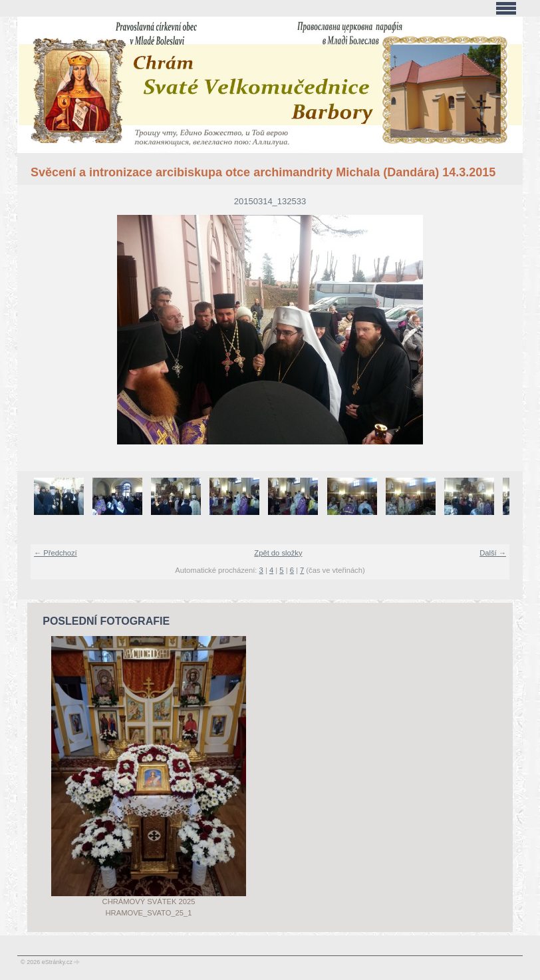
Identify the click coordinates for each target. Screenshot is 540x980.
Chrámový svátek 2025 (149, 901)
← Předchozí (56, 553)
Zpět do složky (278, 553)
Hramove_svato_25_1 (149, 913)
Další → (493, 553)
